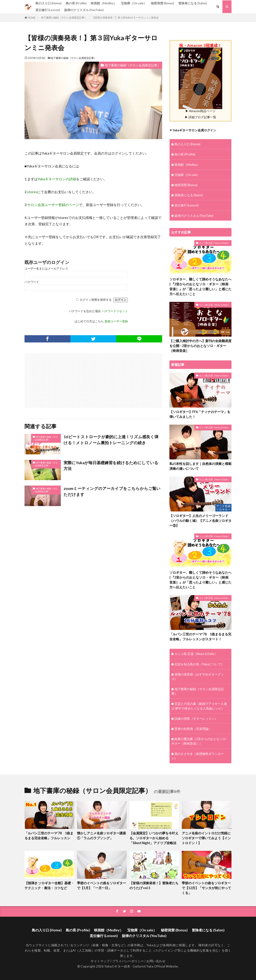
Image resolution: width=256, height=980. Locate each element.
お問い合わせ (156, 961)
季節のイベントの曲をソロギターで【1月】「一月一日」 (101, 885)
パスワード (32, 282)
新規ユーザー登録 (116, 321)
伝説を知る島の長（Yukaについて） (199, 664)
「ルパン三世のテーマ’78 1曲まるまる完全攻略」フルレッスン (49, 836)
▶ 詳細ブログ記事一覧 (201, 117)
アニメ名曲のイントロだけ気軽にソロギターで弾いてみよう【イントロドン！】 (206, 838)
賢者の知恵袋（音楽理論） (193, 729)
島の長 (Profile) (76, 3)
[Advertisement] (59, 379)
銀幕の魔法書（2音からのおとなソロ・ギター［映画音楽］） (200, 741)
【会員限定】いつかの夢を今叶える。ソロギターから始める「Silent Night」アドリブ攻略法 (154, 838)
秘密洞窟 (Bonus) (162, 3)
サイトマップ (100, 961)
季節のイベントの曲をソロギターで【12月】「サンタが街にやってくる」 (206, 888)
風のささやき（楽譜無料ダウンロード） (198, 756)
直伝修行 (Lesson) (48, 10)
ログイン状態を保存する (96, 300)
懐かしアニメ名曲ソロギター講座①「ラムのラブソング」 (101, 836)
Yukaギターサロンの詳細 (57, 179)
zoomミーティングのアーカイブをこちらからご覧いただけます (112, 491)
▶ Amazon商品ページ (200, 109)
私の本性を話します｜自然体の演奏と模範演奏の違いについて (200, 466)
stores (32, 192)
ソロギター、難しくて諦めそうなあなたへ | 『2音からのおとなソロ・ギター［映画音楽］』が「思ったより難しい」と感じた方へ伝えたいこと (200, 286)
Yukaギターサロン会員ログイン (194, 130)
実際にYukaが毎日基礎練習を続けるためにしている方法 (111, 466)
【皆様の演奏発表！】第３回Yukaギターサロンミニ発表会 (125, 18)
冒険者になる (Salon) (193, 3)
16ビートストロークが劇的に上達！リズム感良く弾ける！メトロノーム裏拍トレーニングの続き (111, 440)
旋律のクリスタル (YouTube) (84, 10)
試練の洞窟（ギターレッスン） (196, 719)
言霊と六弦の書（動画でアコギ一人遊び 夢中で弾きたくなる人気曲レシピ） (199, 706)
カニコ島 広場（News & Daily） (214, 243)
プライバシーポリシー (128, 961)
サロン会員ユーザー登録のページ (53, 205)
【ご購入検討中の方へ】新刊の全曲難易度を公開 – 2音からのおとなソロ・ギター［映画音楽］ (200, 346)
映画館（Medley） (104, 3)
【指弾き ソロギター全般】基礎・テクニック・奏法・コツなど (49, 885)
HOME (32, 18)
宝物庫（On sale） (134, 3)
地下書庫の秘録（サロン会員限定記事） (64, 18)
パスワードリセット (115, 311)
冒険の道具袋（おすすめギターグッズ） (198, 677)
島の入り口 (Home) (48, 3)
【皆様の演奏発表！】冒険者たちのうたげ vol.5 (154, 885)
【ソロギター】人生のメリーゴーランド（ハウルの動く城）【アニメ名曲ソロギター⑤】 (200, 521)
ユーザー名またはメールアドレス (46, 269)
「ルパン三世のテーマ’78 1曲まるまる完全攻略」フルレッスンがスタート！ (200, 637)
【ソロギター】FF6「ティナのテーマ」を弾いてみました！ (200, 414)
